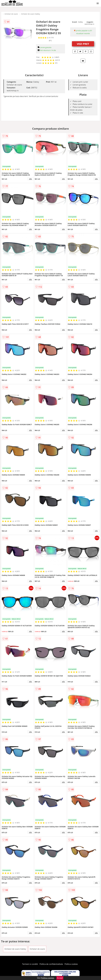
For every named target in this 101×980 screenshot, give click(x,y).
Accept (60, 978)
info (30, 179)
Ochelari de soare (11, 14)
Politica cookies (71, 964)
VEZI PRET (83, 44)
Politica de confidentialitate (51, 964)
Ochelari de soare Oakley (31, 14)
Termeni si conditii (30, 964)
